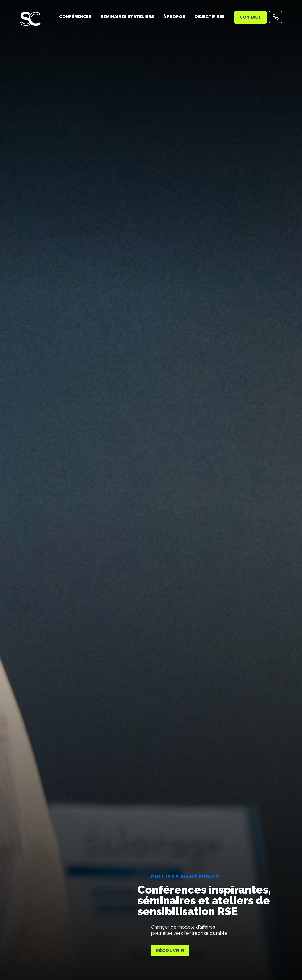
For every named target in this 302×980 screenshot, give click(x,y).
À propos (174, 17)
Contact (250, 17)
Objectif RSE (210, 17)
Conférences (75, 17)
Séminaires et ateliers (127, 17)
